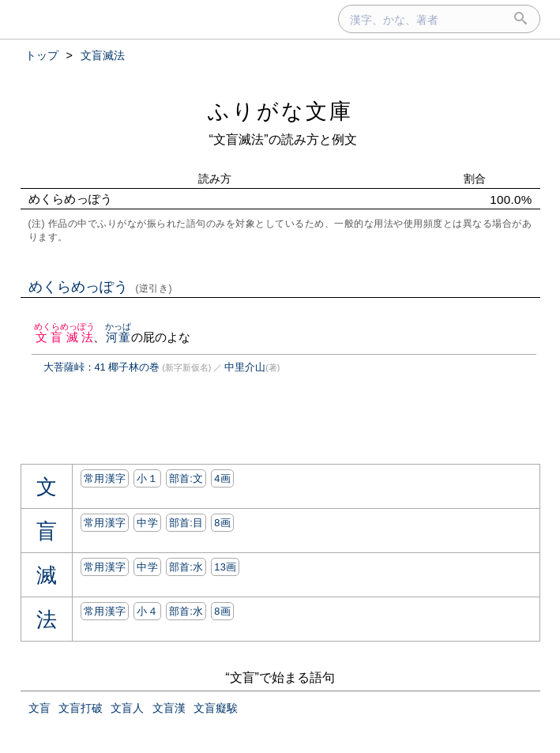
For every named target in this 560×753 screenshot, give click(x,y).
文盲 (39, 708)
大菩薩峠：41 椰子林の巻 (102, 367)
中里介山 (245, 367)
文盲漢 (169, 708)
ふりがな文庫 (280, 111)
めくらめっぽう (101, 287)
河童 (118, 337)
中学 (147, 523)
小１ (147, 478)
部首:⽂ (186, 478)
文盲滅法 (65, 337)
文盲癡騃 (216, 708)
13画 (225, 567)
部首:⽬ (186, 523)
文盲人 (127, 708)
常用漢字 (105, 478)
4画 (222, 478)
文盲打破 (81, 708)
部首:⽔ (186, 567)
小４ (147, 611)
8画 (222, 523)
